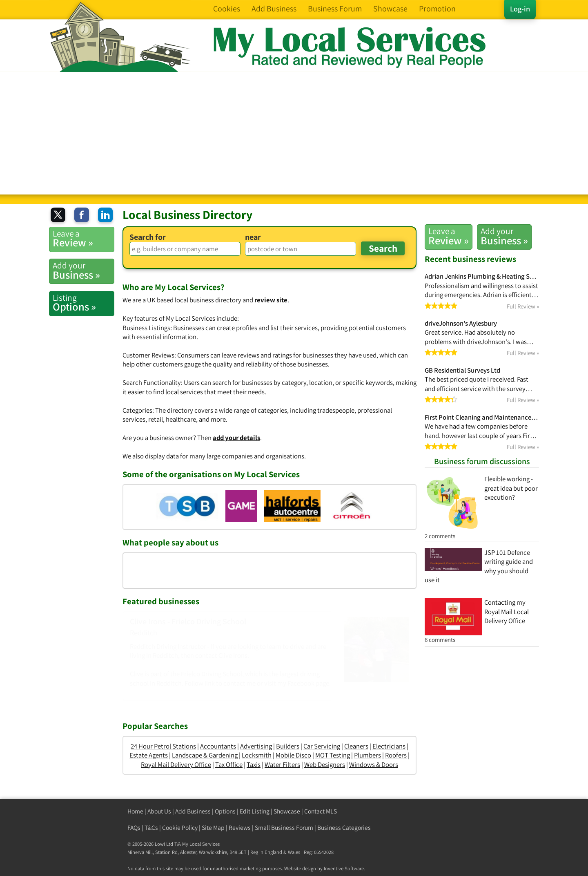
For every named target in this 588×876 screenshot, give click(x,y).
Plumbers (367, 755)
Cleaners (356, 746)
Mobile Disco (293, 755)
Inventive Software (344, 868)
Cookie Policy (180, 828)
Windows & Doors (374, 764)
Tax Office (229, 764)
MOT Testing (333, 755)
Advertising (256, 746)
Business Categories (344, 828)
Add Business (193, 811)
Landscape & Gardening (205, 755)
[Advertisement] (294, 133)
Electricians (389, 746)
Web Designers (325, 764)
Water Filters (282, 764)
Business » (504, 236)
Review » (449, 236)
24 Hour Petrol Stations (163, 746)
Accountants (218, 746)
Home (135, 811)
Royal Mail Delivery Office (176, 764)
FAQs (134, 828)
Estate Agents (149, 755)
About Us (159, 811)
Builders (288, 746)
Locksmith (257, 755)
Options (225, 811)
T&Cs (151, 828)
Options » (83, 303)
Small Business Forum (284, 828)
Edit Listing (255, 811)
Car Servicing (322, 746)
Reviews (240, 828)
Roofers (396, 755)
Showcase (287, 811)
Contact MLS (321, 811)
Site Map (213, 828)
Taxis (254, 764)
